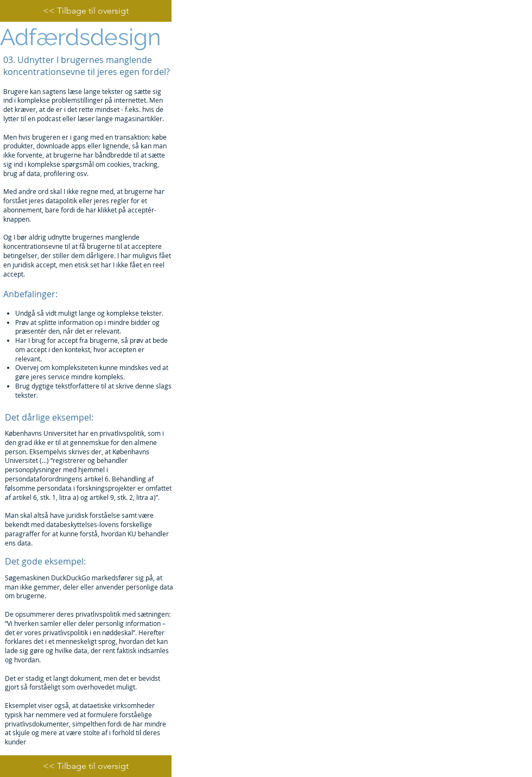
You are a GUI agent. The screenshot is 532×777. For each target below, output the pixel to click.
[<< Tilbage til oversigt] (86, 11)
